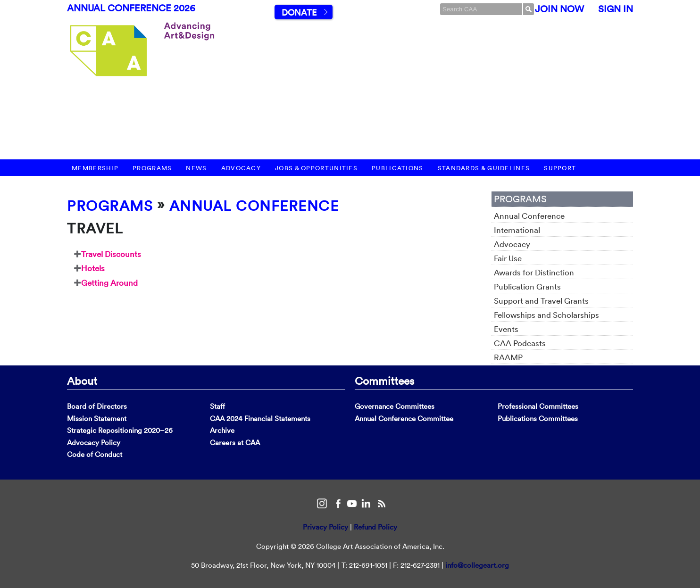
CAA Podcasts (520, 343)
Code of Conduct (95, 454)
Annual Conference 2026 (131, 8)
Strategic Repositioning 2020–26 (120, 430)
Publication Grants (527, 286)
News (196, 168)
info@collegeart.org (477, 565)
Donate (299, 12)
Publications (398, 168)
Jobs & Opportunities (316, 168)
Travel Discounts (111, 254)
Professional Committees (538, 406)
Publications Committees (538, 418)
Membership (95, 168)
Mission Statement (97, 418)
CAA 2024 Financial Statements (260, 418)
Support (560, 168)
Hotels (93, 268)
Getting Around (109, 283)
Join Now (559, 9)
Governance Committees (395, 406)
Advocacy (241, 168)
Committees (384, 381)
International (517, 230)
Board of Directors (97, 406)
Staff (217, 406)
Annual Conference (254, 206)
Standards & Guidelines (484, 168)
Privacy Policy (325, 527)
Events (506, 329)
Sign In (616, 9)
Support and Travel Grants (541, 301)
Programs (152, 168)
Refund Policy (375, 527)
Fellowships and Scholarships (546, 315)
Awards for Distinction (534, 272)
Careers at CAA (235, 443)
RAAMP (508, 357)
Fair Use (508, 258)
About (82, 381)
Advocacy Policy (94, 443)
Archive (222, 430)
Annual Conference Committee (404, 418)
